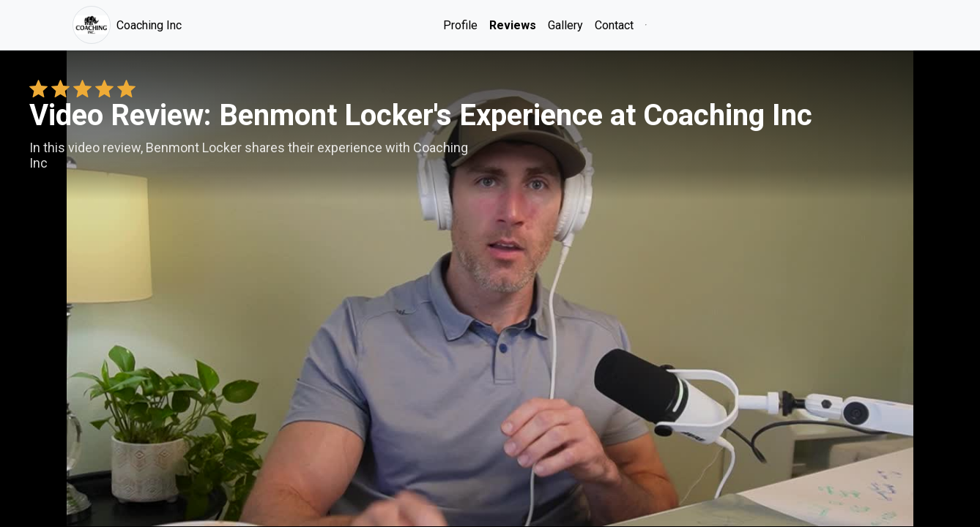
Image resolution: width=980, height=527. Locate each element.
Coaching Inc (127, 25)
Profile (460, 25)
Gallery (565, 25)
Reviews (513, 25)
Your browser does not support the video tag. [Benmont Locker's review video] (490, 288)
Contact (614, 25)
